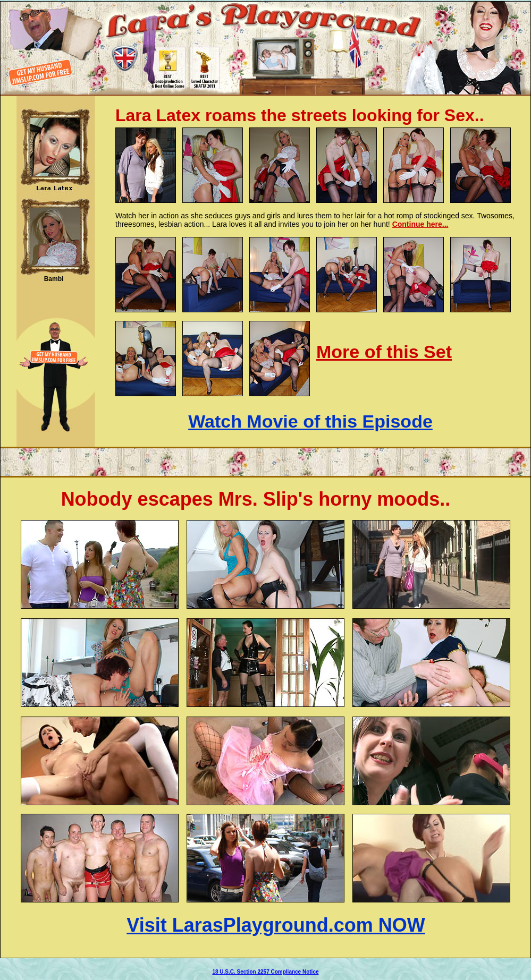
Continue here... (420, 224)
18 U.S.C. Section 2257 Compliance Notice (265, 972)
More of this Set (384, 352)
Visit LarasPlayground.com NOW (276, 925)
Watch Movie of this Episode (310, 421)
